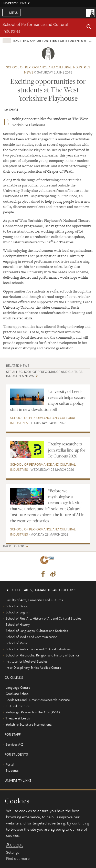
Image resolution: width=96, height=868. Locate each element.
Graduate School (17, 694)
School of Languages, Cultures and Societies (37, 631)
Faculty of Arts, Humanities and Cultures (34, 600)
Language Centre (18, 687)
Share (14, 109)
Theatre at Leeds (18, 718)
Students (12, 770)
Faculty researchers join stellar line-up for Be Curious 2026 (67, 450)
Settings (13, 852)
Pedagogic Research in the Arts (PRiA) (33, 712)
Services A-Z (14, 744)
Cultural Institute (18, 706)
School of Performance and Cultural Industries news (48, 70)
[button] (89, 28)
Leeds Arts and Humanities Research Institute (38, 700)
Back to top (13, 546)
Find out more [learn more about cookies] (18, 858)
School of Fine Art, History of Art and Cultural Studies (43, 618)
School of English (18, 612)
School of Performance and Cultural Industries (43, 420)
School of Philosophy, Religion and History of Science (43, 655)
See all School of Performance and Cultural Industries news (45, 374)
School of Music (17, 643)
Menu (14, 13)
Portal (10, 764)
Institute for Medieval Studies (26, 661)
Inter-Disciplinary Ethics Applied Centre (33, 667)
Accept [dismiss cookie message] (15, 844)
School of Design (17, 606)
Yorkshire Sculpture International (29, 724)
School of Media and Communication (31, 637)
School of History (18, 624)
